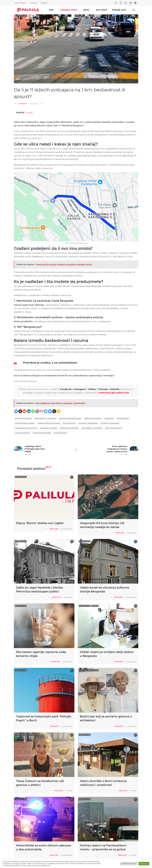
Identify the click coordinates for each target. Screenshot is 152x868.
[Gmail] (42, 411)
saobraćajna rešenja (48, 428)
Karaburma (109, 419)
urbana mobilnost (22, 433)
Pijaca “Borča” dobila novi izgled (40, 523)
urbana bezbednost (113, 428)
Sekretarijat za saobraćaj (92, 428)
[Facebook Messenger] (50, 411)
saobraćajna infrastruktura (26, 428)
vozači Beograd (60, 433)
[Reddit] (24, 411)
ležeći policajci (123, 419)
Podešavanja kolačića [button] (129, 864)
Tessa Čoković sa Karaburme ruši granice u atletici (40, 783)
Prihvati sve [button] (144, 864)
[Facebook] (16, 411)
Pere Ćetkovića (69, 423)
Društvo (83, 670)
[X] (20, 411)
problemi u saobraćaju (110, 423)
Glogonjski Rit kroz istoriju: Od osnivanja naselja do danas (102, 525)
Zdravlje (95, 606)
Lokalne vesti (21, 16)
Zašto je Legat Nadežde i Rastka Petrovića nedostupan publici (39, 589)
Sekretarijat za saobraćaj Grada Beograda (45, 301)
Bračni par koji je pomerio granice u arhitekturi (106, 718)
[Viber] (37, 411)
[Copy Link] (59, 411)
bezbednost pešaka (23, 419)
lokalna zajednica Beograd (49, 423)
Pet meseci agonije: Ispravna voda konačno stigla (41, 654)
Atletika (19, 735)
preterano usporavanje (88, 423)
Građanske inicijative (93, 419)
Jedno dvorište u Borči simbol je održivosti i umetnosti (103, 783)
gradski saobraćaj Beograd (70, 419)
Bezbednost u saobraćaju (45, 419)
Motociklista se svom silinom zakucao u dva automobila (44, 847)
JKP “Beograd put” (30, 327)
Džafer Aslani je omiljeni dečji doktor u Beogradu (107, 654)
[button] (134, 10)
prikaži (29, 113)
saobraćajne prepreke (69, 428)
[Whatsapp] (33, 411)
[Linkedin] (29, 411)
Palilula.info (23, 104)
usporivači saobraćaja (42, 433)
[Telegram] (46, 411)
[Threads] (54, 411)
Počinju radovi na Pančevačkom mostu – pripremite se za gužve (103, 847)
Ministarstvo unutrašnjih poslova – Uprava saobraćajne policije (60, 317)
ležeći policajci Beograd (25, 423)
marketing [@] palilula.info (114, 393)
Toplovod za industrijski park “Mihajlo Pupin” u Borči (44, 718)
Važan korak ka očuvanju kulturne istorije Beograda (104, 589)
